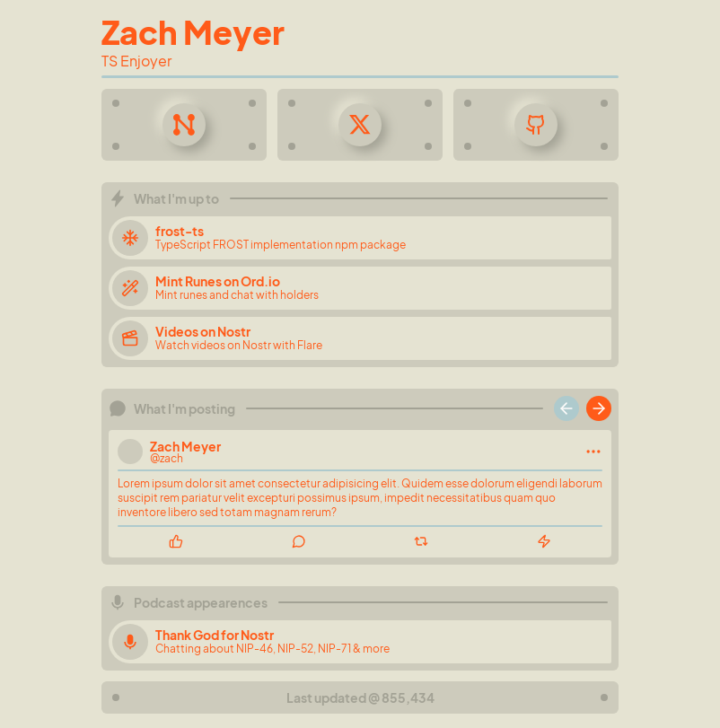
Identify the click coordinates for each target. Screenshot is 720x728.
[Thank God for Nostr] (360, 642)
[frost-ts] (360, 238)
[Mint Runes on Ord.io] (360, 288)
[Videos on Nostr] (360, 338)
